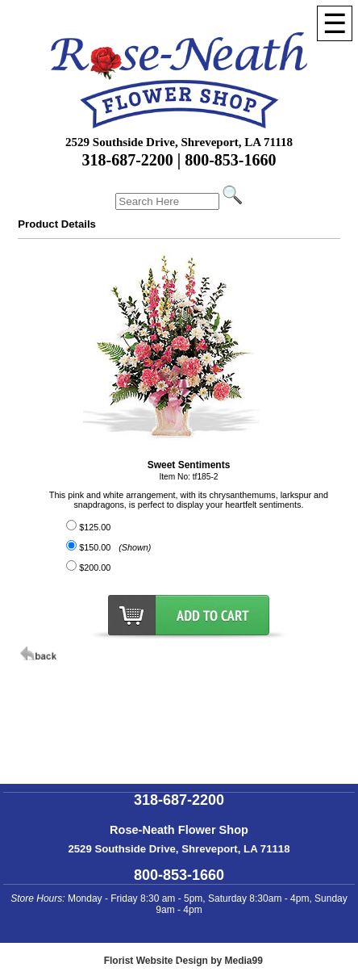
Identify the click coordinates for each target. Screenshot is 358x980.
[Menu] (335, 23)
